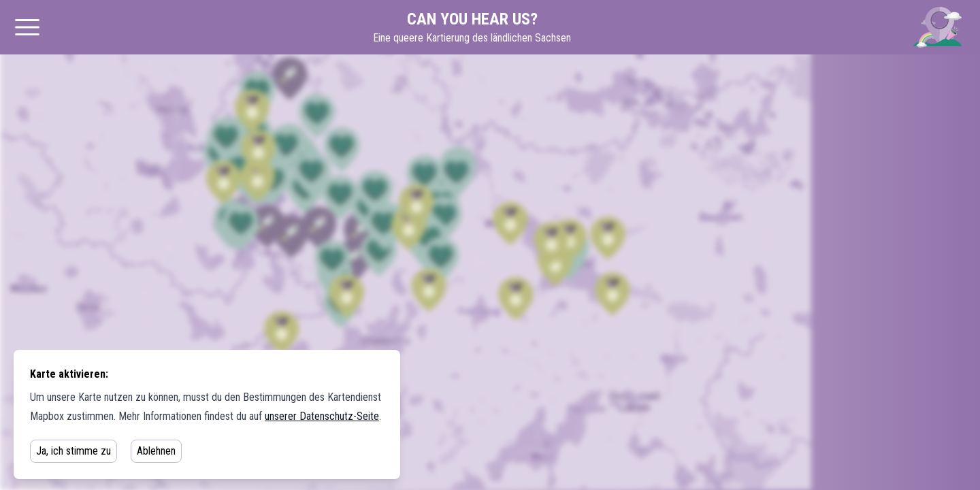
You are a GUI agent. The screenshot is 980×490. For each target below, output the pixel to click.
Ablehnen (156, 451)
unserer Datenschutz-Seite (322, 416)
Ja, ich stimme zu (73, 451)
